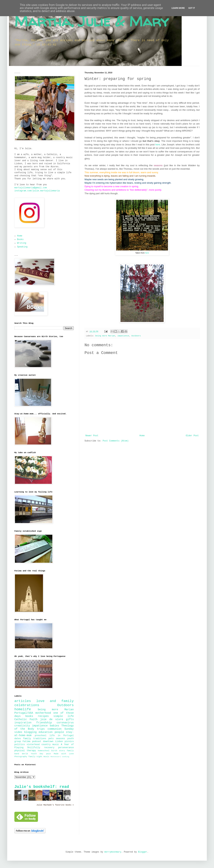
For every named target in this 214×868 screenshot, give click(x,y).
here (158, 145)
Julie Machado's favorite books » (55, 805)
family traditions (35, 739)
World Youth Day (33, 754)
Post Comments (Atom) (116, 441)
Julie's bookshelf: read (42, 787)
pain (49, 754)
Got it (192, 8)
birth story (58, 751)
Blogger (143, 852)
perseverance (66, 748)
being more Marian (105, 336)
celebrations (27, 705)
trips (41, 729)
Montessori (56, 757)
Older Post (192, 436)
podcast (37, 742)
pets (51, 739)
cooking (65, 757)
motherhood (43, 713)
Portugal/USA (24, 713)
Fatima (27, 742)
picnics (69, 742)
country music (50, 745)
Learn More (178, 8)
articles (23, 701)
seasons (60, 739)
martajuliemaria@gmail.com (31, 188)
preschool (41, 736)
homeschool (44, 751)
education (46, 732)
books (29, 716)
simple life (64, 716)
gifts (70, 719)
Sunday (69, 729)
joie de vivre (52, 719)
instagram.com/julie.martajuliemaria (37, 191)
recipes (43, 716)
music (46, 757)
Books (20, 240)
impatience (123, 336)
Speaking (22, 247)
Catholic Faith (26, 719)
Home (142, 436)
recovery (49, 748)
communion (55, 729)
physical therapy (25, 751)
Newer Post (92, 436)
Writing (22, 243)
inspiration (23, 723)
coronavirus (65, 723)
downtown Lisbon (53, 742)
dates (18, 739)
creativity (22, 726)
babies (54, 726)
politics (20, 745)
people (59, 732)
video (18, 732)
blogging (30, 732)
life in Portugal (62, 736)
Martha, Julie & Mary (91, 21)
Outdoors (136, 336)
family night (35, 757)
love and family (55, 701)
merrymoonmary (113, 852)
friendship (44, 723)
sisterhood (33, 745)
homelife (23, 709)
